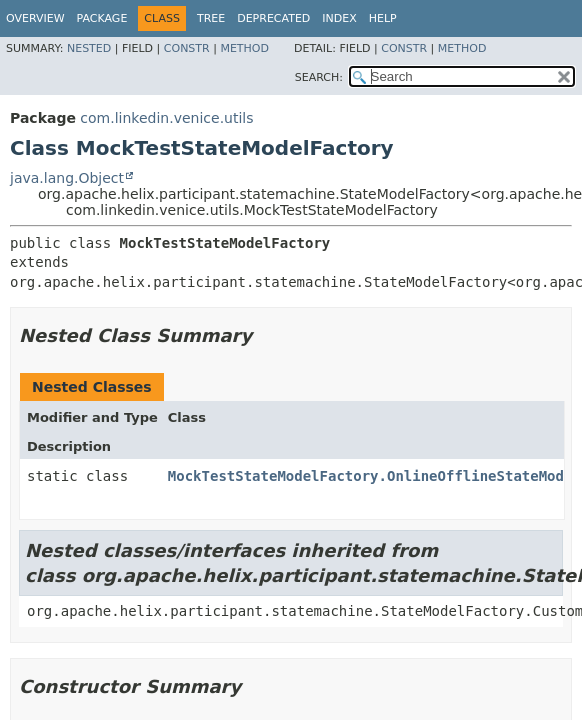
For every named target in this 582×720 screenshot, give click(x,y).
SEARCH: (319, 77)
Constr (187, 48)
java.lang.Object (67, 178)
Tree (211, 18)
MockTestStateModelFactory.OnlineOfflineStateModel (374, 476)
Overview (35, 18)
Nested (89, 48)
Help (383, 18)
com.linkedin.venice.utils (166, 118)
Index (339, 18)
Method (244, 48)
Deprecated (273, 18)
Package (102, 18)
